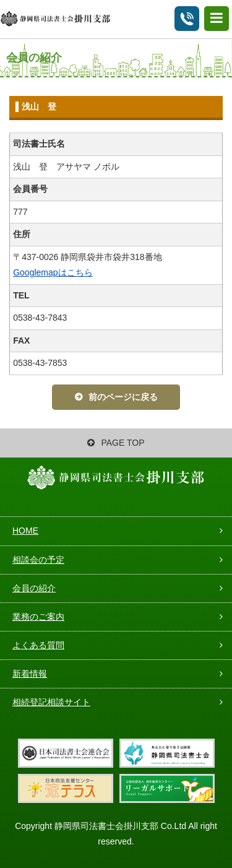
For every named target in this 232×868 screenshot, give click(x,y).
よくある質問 (38, 645)
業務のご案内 (38, 617)
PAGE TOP (116, 443)
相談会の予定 (38, 560)
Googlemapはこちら (53, 272)
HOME (25, 531)
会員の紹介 (34, 588)
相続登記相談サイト (51, 702)
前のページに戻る (123, 397)
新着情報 (30, 674)
